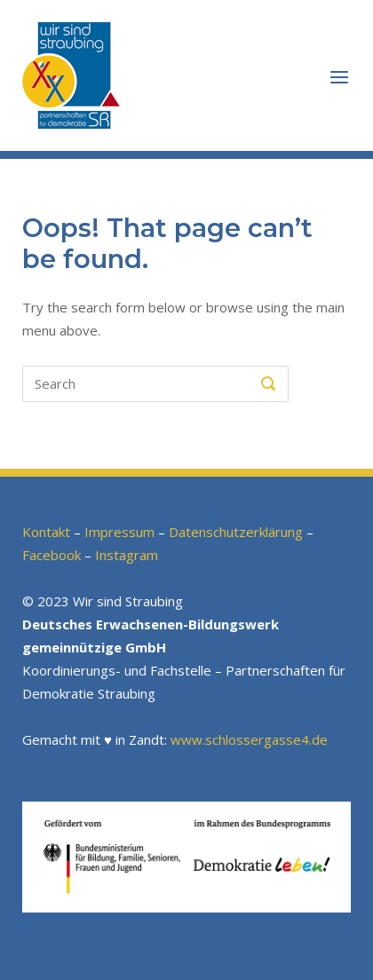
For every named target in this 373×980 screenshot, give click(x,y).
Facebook (52, 555)
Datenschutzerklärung (236, 532)
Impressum (119, 532)
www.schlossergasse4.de (249, 739)
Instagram (127, 555)
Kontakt (46, 532)
